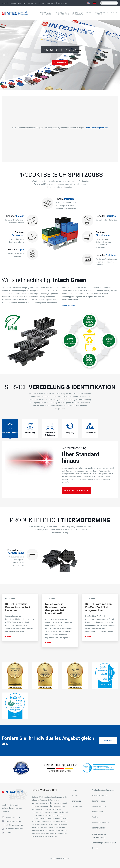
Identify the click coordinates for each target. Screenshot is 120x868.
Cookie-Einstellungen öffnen (96, 128)
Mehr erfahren (60, 62)
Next (116, 55)
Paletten (95, 817)
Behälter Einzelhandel (101, 822)
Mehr (9, 636)
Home (4, 3)
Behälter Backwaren (100, 796)
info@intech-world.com (14, 825)
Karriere (22, 3)
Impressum (51, 3)
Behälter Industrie (99, 806)
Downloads (33, 3)
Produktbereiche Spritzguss (103, 790)
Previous (4, 55)
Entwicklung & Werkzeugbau (78, 13)
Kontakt (12, 3)
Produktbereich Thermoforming (63, 13)
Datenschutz (63, 3)
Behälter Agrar (98, 812)
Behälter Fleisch (98, 801)
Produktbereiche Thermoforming (99, 836)
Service (88, 12)
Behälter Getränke (99, 828)
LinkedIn (9, 832)
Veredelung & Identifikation (76, 491)
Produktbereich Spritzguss (47, 13)
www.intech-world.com (14, 829)
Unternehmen (113, 12)
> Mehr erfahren (68, 306)
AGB (42, 3)
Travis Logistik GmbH (99, 13)
